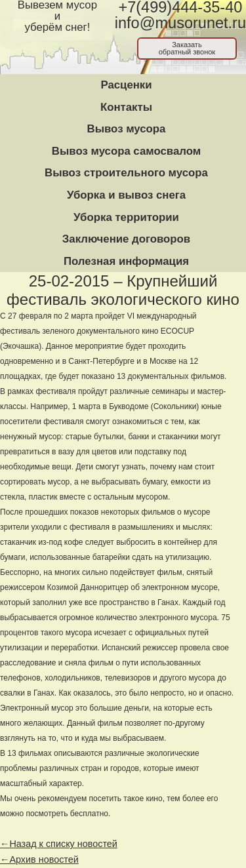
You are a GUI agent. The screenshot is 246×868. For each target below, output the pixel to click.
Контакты (126, 107)
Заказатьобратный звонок (187, 48)
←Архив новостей (39, 859)
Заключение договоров (126, 239)
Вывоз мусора (127, 129)
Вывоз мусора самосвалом (126, 151)
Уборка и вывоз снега (126, 195)
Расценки (126, 85)
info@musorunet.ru (180, 23)
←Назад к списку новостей (59, 844)
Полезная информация (126, 261)
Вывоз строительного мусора (126, 173)
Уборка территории (126, 217)
